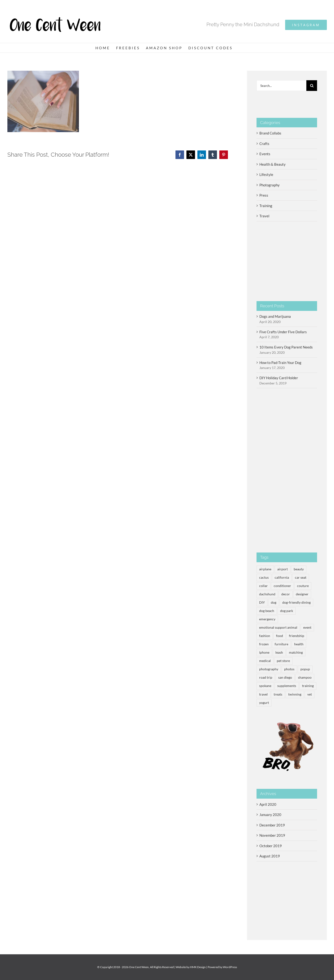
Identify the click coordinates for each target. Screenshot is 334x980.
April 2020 (268, 804)
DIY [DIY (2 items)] (262, 602)
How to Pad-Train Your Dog (280, 363)
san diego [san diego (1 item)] (285, 677)
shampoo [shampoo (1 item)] (305, 677)
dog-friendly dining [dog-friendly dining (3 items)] (296, 602)
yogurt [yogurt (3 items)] (264, 703)
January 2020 (270, 815)
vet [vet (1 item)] (310, 694)
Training (266, 206)
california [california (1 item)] (282, 577)
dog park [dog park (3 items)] (287, 611)
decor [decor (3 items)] (286, 594)
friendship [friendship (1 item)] (297, 636)
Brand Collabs (270, 133)
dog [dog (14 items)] (274, 602)
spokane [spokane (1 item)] (265, 686)
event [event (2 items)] (307, 627)
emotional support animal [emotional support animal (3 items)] (278, 627)
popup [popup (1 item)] (305, 669)
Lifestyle (266, 174)
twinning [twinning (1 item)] (295, 694)
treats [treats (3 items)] (278, 694)
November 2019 (272, 835)
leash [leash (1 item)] (279, 652)
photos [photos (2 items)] (289, 669)
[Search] (312, 86)
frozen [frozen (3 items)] (264, 644)
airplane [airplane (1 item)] (265, 569)
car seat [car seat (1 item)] (301, 577)
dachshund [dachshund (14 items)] (267, 594)
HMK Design (198, 967)
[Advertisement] (287, 470)
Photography (270, 185)
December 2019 (272, 825)
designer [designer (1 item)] (302, 594)
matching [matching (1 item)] (296, 652)
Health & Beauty (272, 164)
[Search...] (282, 86)
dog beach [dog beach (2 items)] (267, 611)
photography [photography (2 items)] (269, 669)
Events (265, 154)
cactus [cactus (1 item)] (264, 577)
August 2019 (270, 856)
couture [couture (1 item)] (303, 586)
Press (264, 195)
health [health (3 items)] (299, 644)
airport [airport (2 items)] (283, 569)
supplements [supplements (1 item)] (287, 686)
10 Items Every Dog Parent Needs (286, 347)
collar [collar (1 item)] (263, 586)
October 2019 (271, 846)
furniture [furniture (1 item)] (281, 644)
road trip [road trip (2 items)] (266, 677)
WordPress (230, 967)
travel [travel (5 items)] (263, 694)
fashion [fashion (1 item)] (265, 636)
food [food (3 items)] (280, 636)
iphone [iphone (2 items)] (264, 652)
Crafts (264, 144)
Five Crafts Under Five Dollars (283, 332)
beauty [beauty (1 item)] (299, 569)
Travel (264, 216)
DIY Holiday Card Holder (279, 378)
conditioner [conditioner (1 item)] (282, 586)
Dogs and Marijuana (275, 316)
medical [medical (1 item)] (265, 661)
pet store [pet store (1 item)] (283, 661)
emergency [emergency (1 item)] (267, 619)
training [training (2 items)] (308, 686)
